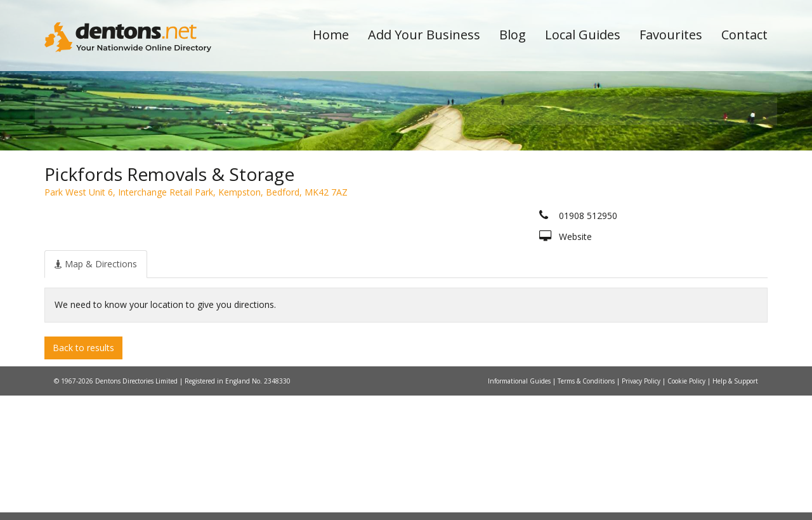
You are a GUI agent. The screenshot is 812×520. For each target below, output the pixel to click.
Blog (513, 35)
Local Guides (583, 35)
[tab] (96, 388)
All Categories (389, 226)
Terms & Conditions (587, 505)
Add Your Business (424, 35)
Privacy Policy (642, 505)
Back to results (83, 471)
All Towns (106, 226)
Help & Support (735, 505)
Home (331, 35)
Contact (744, 35)
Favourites (671, 35)
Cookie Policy (687, 505)
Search (681, 204)
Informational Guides (520, 505)
